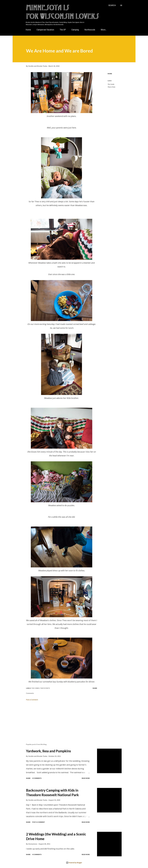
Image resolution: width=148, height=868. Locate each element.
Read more (86, 778)
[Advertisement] (58, 720)
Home (28, 30)
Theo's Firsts (111, 87)
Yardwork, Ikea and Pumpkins (48, 751)
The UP (63, 30)
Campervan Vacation (45, 30)
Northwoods (90, 30)
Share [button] (110, 74)
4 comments (37, 778)
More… (104, 30)
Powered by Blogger (74, 863)
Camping (75, 30)
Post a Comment (32, 700)
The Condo (111, 84)
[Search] (112, 5)
